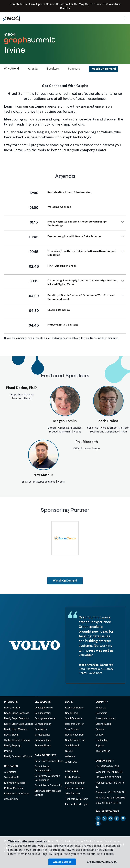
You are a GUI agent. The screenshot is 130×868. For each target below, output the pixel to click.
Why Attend (11, 69)
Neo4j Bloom (11, 735)
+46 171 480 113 (114, 772)
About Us (101, 708)
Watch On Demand (65, 581)
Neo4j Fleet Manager (16, 729)
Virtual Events (42, 735)
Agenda (33, 69)
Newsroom (101, 713)
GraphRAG (71, 762)
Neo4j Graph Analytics (17, 718)
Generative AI (12, 777)
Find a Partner (73, 777)
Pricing (8, 751)
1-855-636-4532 (109, 766)
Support (100, 745)
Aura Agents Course (42, 4)
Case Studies (11, 799)
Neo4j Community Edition (18, 756)
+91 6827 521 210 (111, 803)
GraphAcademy (43, 740)
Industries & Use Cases (17, 794)
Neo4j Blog (71, 713)
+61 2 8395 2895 (116, 798)
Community (41, 729)
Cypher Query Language (17, 740)
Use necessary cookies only (102, 862)
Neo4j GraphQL (13, 745)
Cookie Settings (38, 854)
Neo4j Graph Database (17, 713)
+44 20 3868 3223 (110, 777)
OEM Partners (73, 794)
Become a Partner (75, 783)
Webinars (70, 756)
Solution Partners (75, 788)
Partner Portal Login (76, 804)
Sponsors (74, 69)
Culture (100, 735)
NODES (69, 751)
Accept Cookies (62, 862)
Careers (100, 729)
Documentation (43, 713)
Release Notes (43, 745)
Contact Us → (105, 761)
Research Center (74, 724)
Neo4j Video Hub (74, 735)
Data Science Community (48, 785)
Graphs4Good (103, 724)
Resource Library (74, 708)
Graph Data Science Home (49, 761)
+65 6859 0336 (116, 792)
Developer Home (44, 708)
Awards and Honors (106, 718)
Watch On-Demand (104, 69)
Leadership (101, 740)
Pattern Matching (14, 788)
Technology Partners (77, 799)
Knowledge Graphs (14, 783)
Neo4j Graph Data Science (19, 724)
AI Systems (10, 772)
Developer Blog (43, 724)
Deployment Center (45, 718)
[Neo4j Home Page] (12, 18)
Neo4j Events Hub (75, 740)
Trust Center (103, 751)
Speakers (53, 69)
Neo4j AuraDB (12, 708)
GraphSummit (72, 745)
